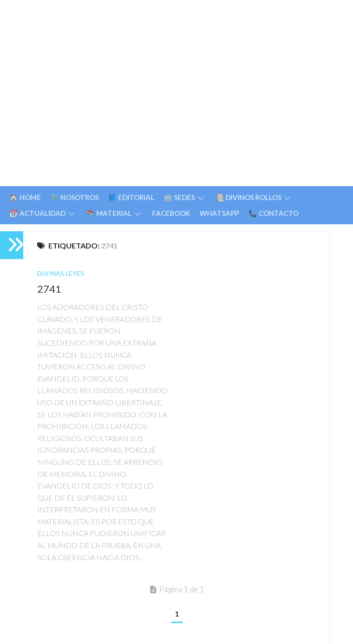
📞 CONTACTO (273, 213)
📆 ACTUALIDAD (37, 213)
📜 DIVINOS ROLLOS (248, 197)
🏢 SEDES (179, 197)
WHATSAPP (219, 213)
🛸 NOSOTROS (74, 197)
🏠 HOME (25, 197)
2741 (49, 289)
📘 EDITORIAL (131, 197)
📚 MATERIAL (109, 213)
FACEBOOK (171, 213)
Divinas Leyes (61, 273)
